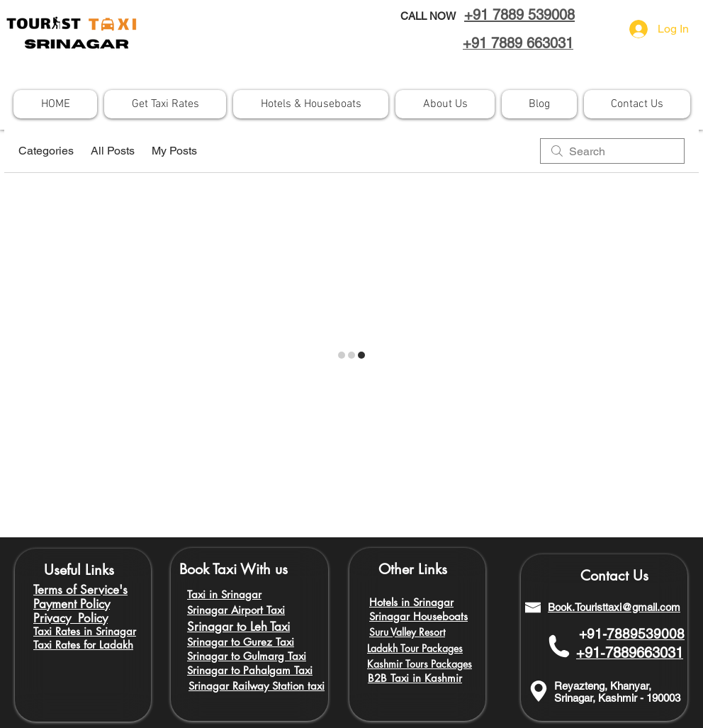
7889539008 (646, 634)
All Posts (113, 151)
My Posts (174, 151)
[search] (612, 151)
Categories (46, 151)
